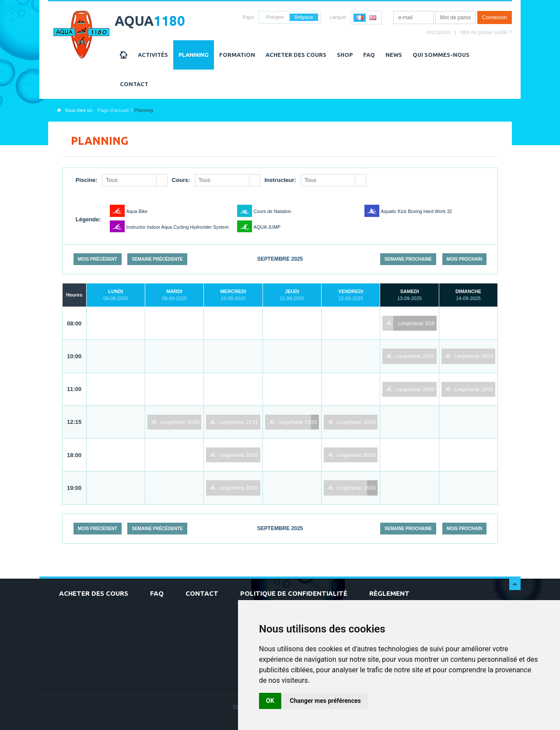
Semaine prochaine (408, 259)
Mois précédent (98, 259)
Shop (345, 55)
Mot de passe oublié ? (486, 32)
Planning (194, 55)
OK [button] (270, 701)
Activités (153, 55)
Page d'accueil (113, 110)
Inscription (439, 32)
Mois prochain (465, 259)
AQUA (150, 21)
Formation (237, 55)
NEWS (394, 55)
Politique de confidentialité (294, 593)
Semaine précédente (157, 259)
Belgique (304, 17)
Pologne (275, 17)
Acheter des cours (296, 55)
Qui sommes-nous (441, 55)
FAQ (369, 55)
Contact (134, 84)
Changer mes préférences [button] (325, 701)
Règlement (389, 593)
